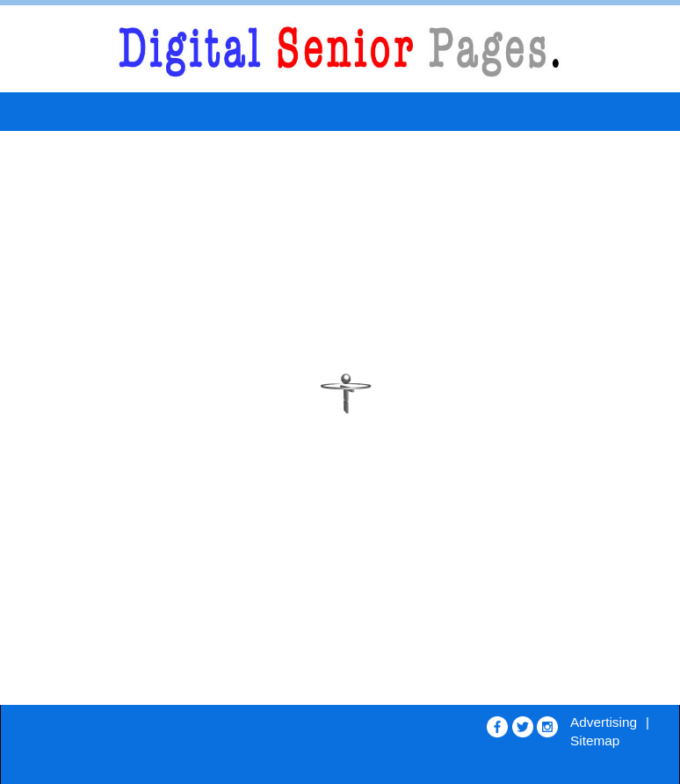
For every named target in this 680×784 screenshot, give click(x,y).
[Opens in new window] (497, 723)
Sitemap (595, 740)
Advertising (604, 722)
